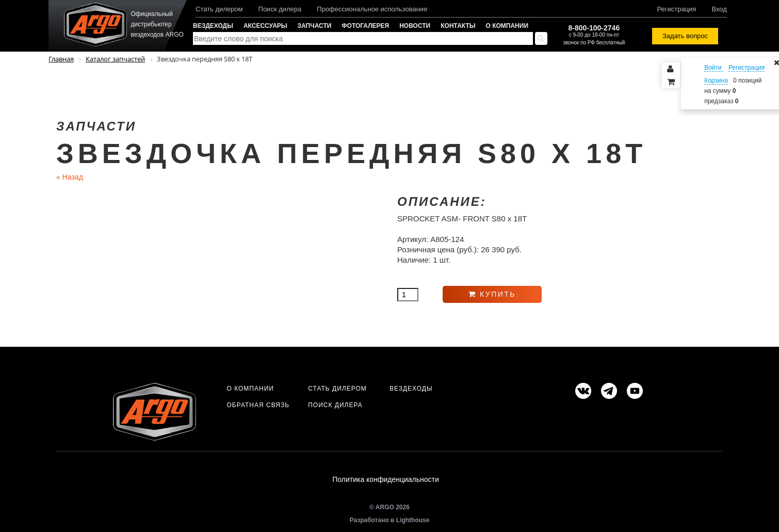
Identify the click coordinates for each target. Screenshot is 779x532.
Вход (719, 9)
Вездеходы (213, 26)
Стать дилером (219, 9)
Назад (70, 177)
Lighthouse (413, 520)
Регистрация (676, 9)
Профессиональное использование (372, 9)
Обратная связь (258, 405)
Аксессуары (265, 26)
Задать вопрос (685, 36)
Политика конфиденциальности (386, 480)
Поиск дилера (280, 9)
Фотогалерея (365, 26)
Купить (492, 294)
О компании (507, 26)
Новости (415, 26)
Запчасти (315, 26)
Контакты (458, 26)
